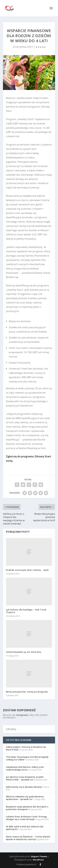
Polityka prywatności (26, 864)
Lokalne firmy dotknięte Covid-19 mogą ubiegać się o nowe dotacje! (26, 818)
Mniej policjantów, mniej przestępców (27, 692)
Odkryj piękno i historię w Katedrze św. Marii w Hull (26, 748)
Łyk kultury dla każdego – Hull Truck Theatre (26, 611)
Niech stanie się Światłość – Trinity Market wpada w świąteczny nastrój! (28, 838)
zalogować (22, 715)
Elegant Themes (39, 856)
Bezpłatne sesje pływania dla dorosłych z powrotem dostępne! (27, 808)
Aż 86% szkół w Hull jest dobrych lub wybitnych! (25, 828)
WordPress (38, 860)
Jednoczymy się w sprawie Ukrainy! (24, 787)
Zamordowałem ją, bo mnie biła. (24, 652)
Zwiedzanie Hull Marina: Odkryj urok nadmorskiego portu (25, 768)
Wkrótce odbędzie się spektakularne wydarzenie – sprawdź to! (25, 798)
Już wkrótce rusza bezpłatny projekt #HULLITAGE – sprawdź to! (25, 778)
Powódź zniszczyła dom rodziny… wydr (27, 570)
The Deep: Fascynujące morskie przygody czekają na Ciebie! (27, 758)
